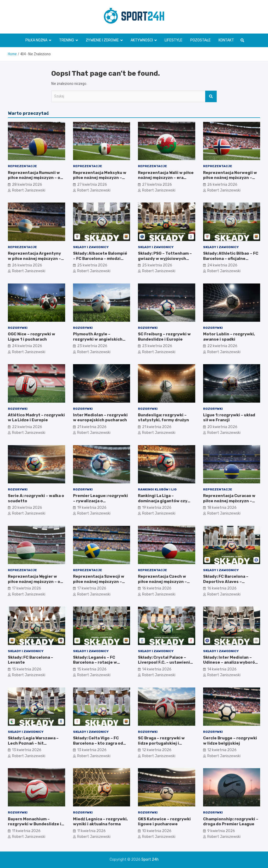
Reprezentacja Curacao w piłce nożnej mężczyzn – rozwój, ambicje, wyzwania (230, 501)
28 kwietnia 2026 (27, 185)
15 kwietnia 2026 (27, 669)
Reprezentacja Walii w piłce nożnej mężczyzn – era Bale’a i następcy (166, 178)
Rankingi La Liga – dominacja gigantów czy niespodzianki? (163, 501)
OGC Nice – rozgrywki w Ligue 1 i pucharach (32, 337)
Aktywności (142, 40)
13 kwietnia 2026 (27, 750)
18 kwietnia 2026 (222, 508)
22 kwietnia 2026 (222, 346)
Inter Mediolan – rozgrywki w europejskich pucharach (100, 418)
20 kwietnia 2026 (222, 427)
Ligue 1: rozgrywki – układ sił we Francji (229, 418)
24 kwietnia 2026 (222, 265)
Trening (67, 40)
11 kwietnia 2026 (26, 831)
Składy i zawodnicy (91, 247)
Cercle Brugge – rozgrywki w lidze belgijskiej (230, 741)
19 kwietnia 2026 (92, 508)
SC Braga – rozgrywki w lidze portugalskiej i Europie (161, 743)
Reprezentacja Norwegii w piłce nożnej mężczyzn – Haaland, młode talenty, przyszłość (230, 180)
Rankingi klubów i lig (157, 489)
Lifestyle (174, 40)
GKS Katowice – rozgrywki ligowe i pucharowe (164, 822)
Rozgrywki (18, 328)
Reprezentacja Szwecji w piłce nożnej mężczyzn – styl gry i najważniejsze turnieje (99, 584)
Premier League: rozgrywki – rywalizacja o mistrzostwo (100, 501)
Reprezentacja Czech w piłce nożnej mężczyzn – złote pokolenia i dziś (162, 582)
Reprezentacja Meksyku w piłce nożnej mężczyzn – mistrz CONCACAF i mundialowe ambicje (100, 180)
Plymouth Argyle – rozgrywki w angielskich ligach (98, 339)
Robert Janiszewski (29, 190)
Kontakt (226, 40)
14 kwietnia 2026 (157, 669)
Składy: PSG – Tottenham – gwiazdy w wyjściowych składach (165, 258)
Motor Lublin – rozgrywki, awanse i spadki (229, 337)
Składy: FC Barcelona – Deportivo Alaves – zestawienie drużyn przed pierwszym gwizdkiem (230, 584)
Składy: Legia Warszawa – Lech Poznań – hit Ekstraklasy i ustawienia (33, 743)
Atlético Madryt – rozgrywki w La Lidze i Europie (36, 418)
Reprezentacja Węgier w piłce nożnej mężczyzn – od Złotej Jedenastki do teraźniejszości (35, 584)
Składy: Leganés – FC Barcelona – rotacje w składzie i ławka (95, 662)
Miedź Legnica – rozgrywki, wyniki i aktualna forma (100, 822)
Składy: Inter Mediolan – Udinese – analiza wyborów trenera (231, 662)
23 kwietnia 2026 (92, 346)
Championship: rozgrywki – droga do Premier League (231, 822)
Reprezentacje (22, 166)
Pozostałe (200, 40)
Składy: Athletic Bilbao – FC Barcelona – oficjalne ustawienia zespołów (231, 258)
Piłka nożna (36, 40)
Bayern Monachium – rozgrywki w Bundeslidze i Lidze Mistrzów (35, 824)
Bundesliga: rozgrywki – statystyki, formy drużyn (163, 418)
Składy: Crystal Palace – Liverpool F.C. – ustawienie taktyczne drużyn (165, 662)
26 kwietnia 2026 (222, 185)
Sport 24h (150, 859)
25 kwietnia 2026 (92, 265)
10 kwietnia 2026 (157, 831)
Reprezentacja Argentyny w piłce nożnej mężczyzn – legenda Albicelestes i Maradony (34, 261)
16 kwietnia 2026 (157, 588)
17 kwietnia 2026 (27, 588)
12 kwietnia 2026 (157, 750)
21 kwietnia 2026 (92, 427)
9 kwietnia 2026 (221, 831)
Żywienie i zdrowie (102, 40)
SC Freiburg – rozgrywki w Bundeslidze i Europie (164, 337)
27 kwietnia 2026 (92, 185)
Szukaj (211, 96)
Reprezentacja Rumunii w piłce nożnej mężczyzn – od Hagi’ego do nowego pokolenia (35, 180)
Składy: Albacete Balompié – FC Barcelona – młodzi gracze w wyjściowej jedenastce (100, 261)
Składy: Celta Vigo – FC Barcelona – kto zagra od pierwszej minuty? (98, 743)
